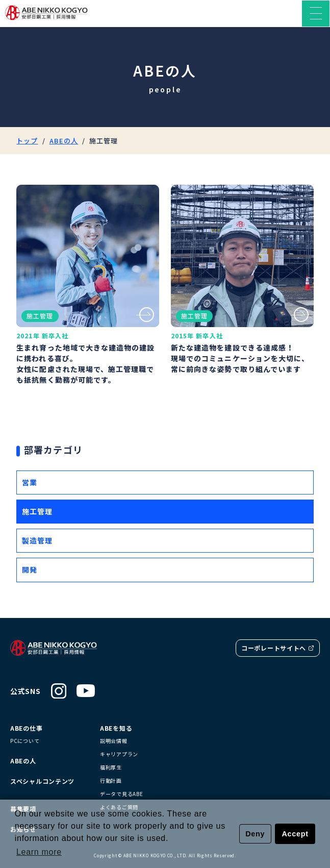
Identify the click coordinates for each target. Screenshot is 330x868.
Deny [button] (255, 834)
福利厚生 (111, 767)
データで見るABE (121, 794)
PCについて (25, 741)
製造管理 (37, 540)
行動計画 (111, 781)
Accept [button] (295, 834)
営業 (30, 482)
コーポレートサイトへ (278, 648)
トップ (27, 141)
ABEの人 (64, 141)
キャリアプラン (119, 754)
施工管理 (37, 511)
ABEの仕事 (26, 728)
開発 (30, 569)
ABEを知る (116, 728)
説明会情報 (114, 741)
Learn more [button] (39, 852)
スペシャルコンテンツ (42, 781)
